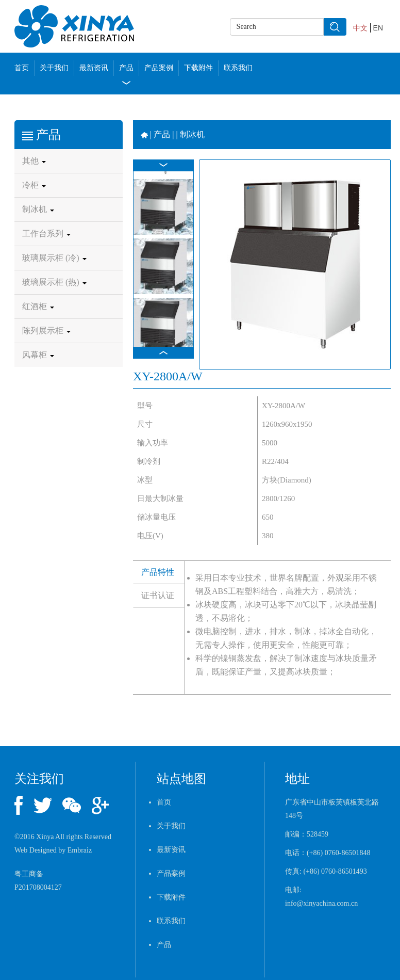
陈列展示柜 (46, 331)
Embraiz (80, 850)
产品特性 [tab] (158, 572)
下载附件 (198, 68)
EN (378, 28)
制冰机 (38, 209)
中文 (360, 28)
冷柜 (34, 185)
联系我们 (238, 68)
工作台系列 (46, 234)
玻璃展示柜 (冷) (54, 258)
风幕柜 (38, 355)
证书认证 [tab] (158, 595)
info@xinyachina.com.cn (321, 903)
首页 (22, 68)
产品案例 (159, 68)
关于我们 (54, 68)
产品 (126, 68)
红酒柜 (38, 306)
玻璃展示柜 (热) (54, 282)
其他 (34, 161)
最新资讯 (94, 68)
